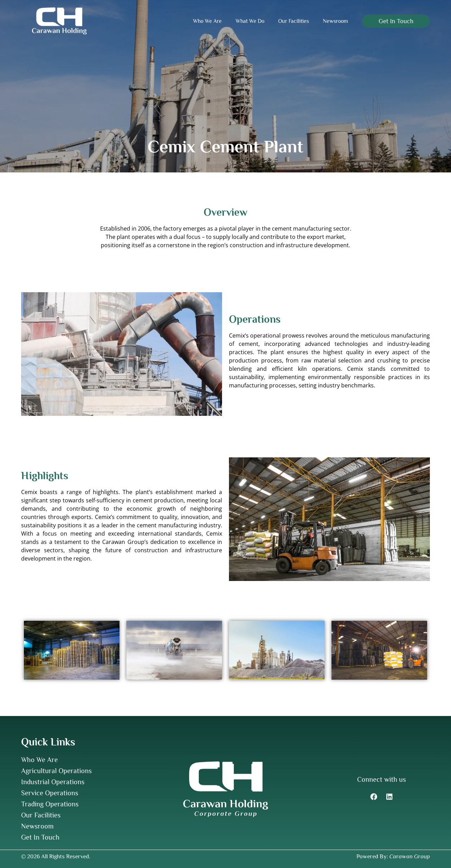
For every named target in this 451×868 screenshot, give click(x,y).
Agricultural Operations (56, 771)
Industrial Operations (53, 782)
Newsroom (335, 21)
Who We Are (207, 21)
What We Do (250, 21)
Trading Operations (50, 804)
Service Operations (50, 793)
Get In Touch (40, 837)
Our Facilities (294, 21)
